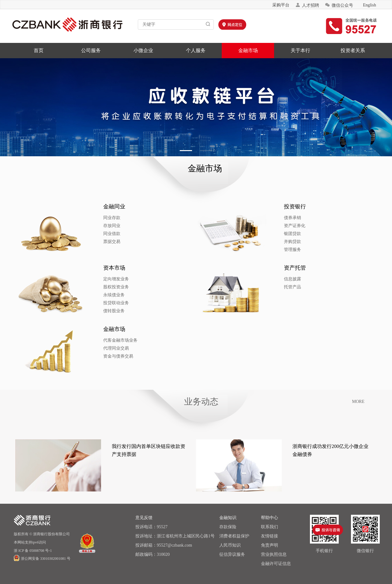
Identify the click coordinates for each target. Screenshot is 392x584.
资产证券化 (299, 226)
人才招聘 (307, 5)
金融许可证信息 (276, 564)
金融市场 (248, 50)
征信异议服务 (232, 554)
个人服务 (196, 50)
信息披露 (296, 279)
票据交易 (116, 242)
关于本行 (300, 50)
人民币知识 (230, 545)
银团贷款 (296, 234)
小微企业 (143, 50)
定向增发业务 (120, 279)
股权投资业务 (120, 287)
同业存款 (116, 218)
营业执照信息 (274, 554)
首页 (39, 50)
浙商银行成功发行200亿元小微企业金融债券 (330, 450)
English (369, 5)
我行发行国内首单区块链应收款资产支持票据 (149, 450)
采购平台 (281, 5)
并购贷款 (296, 242)
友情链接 (269, 536)
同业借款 (116, 234)
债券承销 (296, 218)
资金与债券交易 (122, 356)
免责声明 (269, 545)
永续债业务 (118, 295)
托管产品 (296, 287)
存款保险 (228, 527)
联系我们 (269, 527)
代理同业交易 (120, 348)
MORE (358, 402)
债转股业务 (118, 311)
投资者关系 (353, 50)
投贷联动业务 (120, 303)
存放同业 (116, 226)
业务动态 (201, 402)
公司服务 (91, 50)
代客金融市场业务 (124, 340)
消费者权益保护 (234, 536)
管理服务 (296, 250)
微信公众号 (339, 5)
